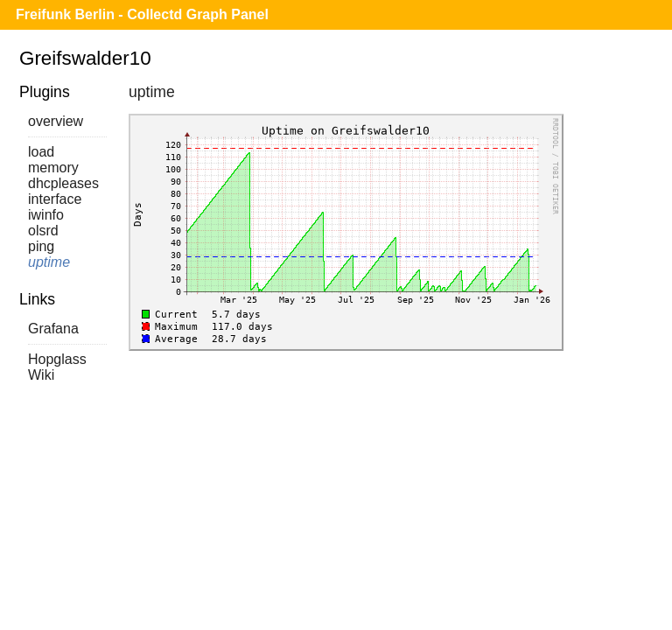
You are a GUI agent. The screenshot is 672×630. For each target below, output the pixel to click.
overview (56, 121)
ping (41, 246)
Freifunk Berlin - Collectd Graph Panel (142, 14)
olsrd (43, 231)
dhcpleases (63, 183)
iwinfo (46, 215)
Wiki (41, 375)
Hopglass (57, 359)
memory (53, 168)
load (41, 152)
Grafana (53, 329)
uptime (49, 262)
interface (55, 199)
